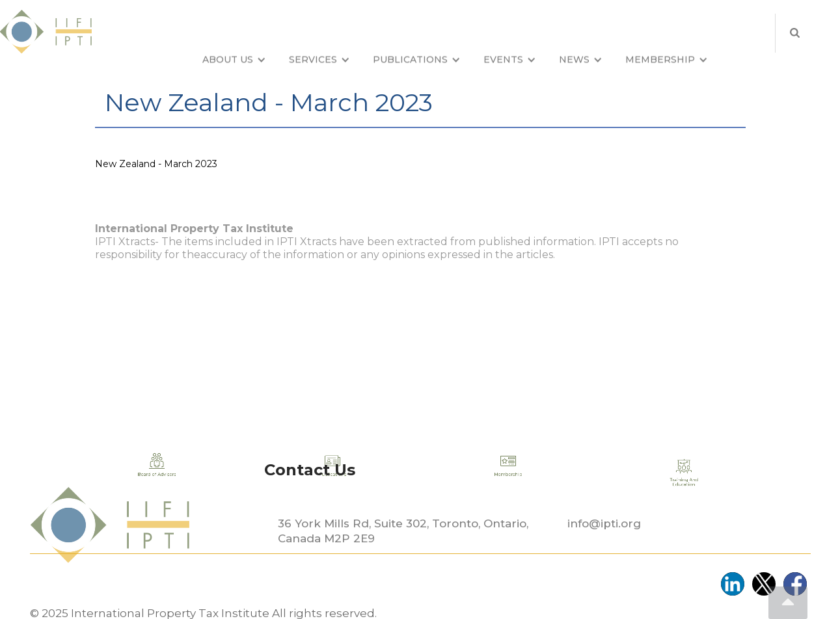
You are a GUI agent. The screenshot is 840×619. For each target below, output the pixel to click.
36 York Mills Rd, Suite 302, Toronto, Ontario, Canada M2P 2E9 (403, 561)
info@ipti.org (604, 554)
